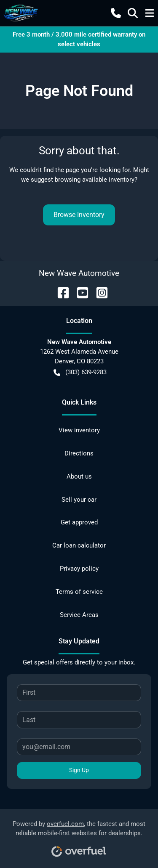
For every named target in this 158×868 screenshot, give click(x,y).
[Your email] (79, 747)
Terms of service (79, 592)
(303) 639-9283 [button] (80, 372)
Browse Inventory (79, 215)
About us (79, 476)
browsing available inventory (95, 180)
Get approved (79, 522)
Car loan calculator (79, 545)
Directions (79, 453)
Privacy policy (79, 569)
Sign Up (79, 770)
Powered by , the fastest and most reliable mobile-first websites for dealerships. (79, 836)
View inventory (79, 430)
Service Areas (79, 615)
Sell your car (79, 500)
